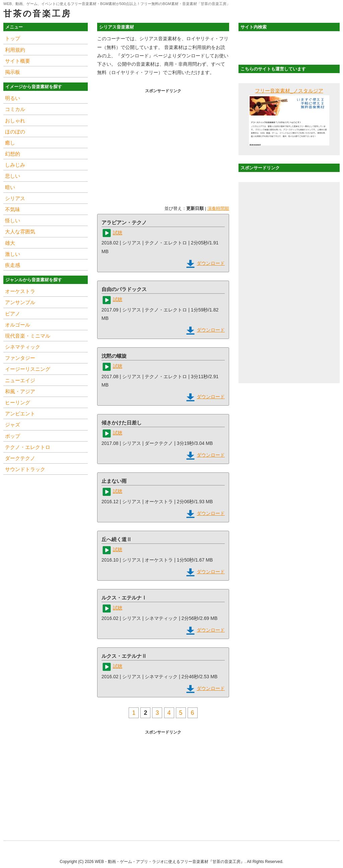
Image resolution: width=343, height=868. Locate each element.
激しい (13, 254)
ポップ (13, 436)
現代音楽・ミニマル (28, 336)
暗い (10, 187)
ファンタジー (20, 358)
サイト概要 (18, 61)
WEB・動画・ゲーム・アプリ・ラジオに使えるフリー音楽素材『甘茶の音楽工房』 (170, 862)
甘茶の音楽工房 (37, 13)
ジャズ (13, 425)
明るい (13, 98)
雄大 (10, 243)
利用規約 (15, 50)
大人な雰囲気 (20, 232)
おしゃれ (15, 121)
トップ (13, 38)
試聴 (118, 233)
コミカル (15, 109)
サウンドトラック (25, 469)
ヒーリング (18, 402)
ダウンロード (211, 263)
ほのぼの (15, 132)
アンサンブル (20, 302)
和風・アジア (20, 391)
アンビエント (20, 414)
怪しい (13, 220)
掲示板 (13, 72)
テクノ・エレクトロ (28, 447)
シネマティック (23, 347)
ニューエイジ (20, 380)
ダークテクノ (20, 458)
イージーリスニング (28, 369)
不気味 (13, 209)
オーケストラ (20, 291)
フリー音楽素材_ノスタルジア (289, 91)
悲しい (13, 176)
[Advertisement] (163, 142)
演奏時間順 (218, 208)
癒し (10, 143)
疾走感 (13, 265)
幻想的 (13, 154)
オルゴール (18, 325)
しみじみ (15, 165)
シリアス (15, 198)
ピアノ (13, 314)
